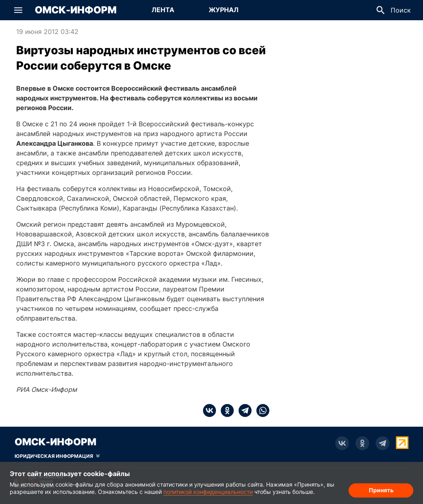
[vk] (209, 410)
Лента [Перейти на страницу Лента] (163, 10)
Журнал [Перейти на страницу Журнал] (224, 10)
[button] (18, 10)
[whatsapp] (260, 410)
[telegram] (243, 410)
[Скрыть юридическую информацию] (57, 456)
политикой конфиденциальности (208, 492)
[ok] (225, 410)
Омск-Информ (76, 10)
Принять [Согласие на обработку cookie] (381, 490)
